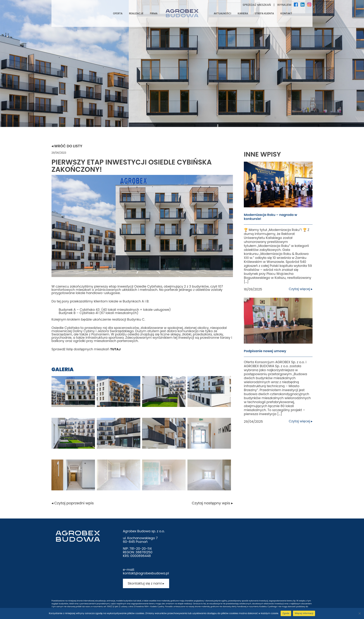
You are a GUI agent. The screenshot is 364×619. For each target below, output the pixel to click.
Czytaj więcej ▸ (301, 289)
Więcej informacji (304, 613)
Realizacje (136, 13)
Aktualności (222, 13)
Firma (154, 13)
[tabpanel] (182, 63)
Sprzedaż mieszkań (257, 5)
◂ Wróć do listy (67, 146)
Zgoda (286, 613)
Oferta (118, 13)
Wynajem (284, 5)
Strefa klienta (264, 13)
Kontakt (286, 13)
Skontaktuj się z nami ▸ (146, 583)
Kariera (243, 13)
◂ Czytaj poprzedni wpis (73, 503)
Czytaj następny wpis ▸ (212, 503)
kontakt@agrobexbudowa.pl (146, 573)
